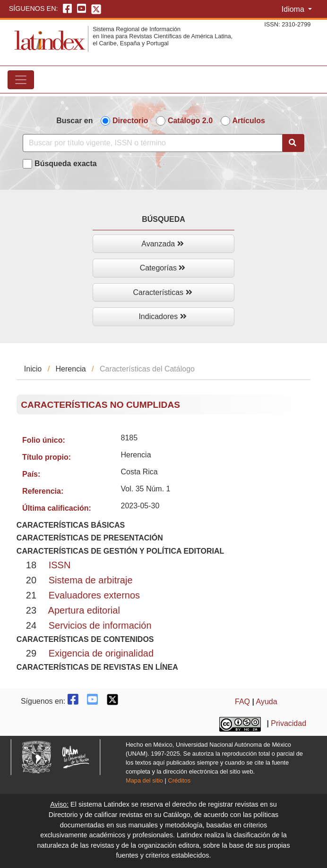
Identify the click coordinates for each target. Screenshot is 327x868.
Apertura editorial (84, 610)
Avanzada (162, 244)
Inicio (33, 369)
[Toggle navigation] (21, 80)
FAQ (242, 702)
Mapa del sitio (144, 780)
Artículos (249, 121)
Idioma (294, 9)
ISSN (60, 565)
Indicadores (162, 316)
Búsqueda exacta (66, 164)
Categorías (163, 268)
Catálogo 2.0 (190, 121)
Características (162, 292)
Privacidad (288, 723)
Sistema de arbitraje (91, 580)
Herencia (71, 369)
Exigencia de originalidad (101, 653)
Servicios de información (100, 625)
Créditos (179, 780)
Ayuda (267, 702)
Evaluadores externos (94, 595)
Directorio (130, 121)
